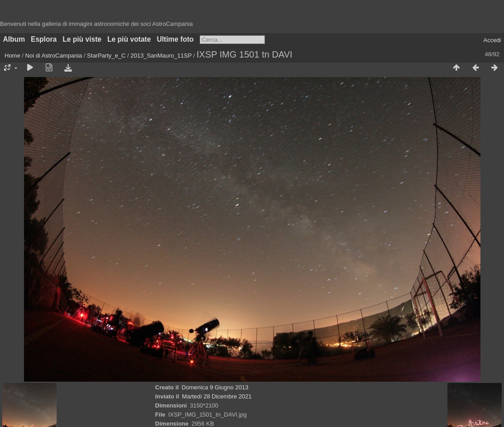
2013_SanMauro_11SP (161, 56)
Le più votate (129, 39)
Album (14, 39)
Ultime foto (175, 39)
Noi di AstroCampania (54, 56)
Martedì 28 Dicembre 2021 (217, 396)
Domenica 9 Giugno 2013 (215, 387)
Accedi (492, 40)
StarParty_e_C (106, 56)
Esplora (44, 39)
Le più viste (82, 39)
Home (12, 56)
